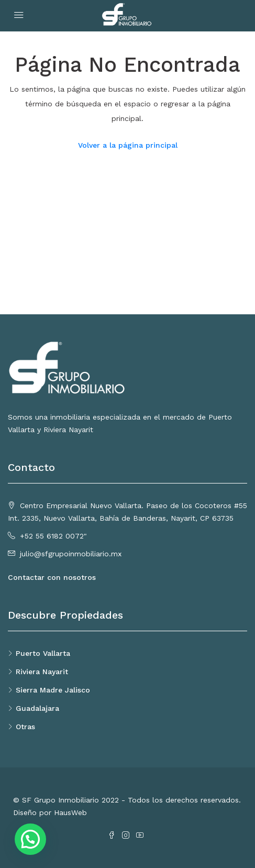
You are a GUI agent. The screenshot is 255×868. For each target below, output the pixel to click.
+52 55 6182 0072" (53, 536)
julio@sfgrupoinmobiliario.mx (71, 554)
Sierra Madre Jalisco (53, 690)
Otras (25, 727)
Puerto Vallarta (43, 653)
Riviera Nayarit (42, 672)
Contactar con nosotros (52, 577)
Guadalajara (37, 708)
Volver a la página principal (128, 145)
